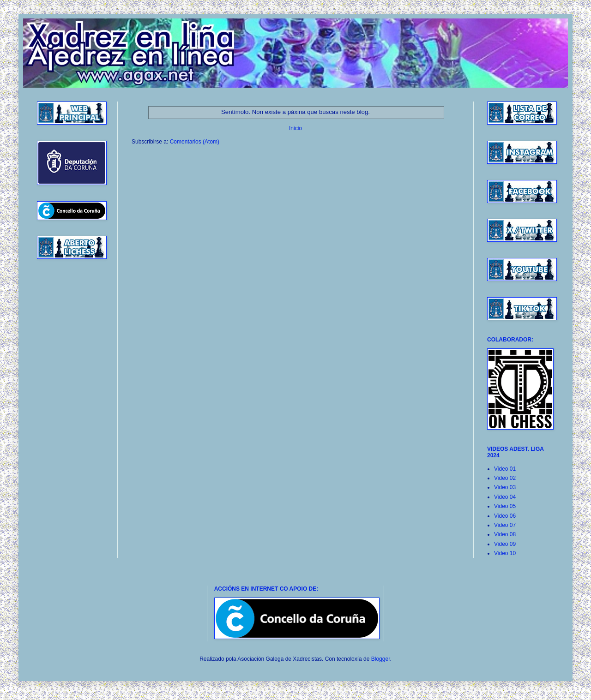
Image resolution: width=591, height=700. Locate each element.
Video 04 (505, 497)
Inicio (295, 128)
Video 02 (505, 478)
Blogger (381, 659)
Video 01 (505, 469)
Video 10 (505, 553)
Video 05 (505, 506)
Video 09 (505, 544)
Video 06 (505, 516)
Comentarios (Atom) (195, 142)
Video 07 (505, 525)
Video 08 (505, 534)
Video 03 (505, 487)
